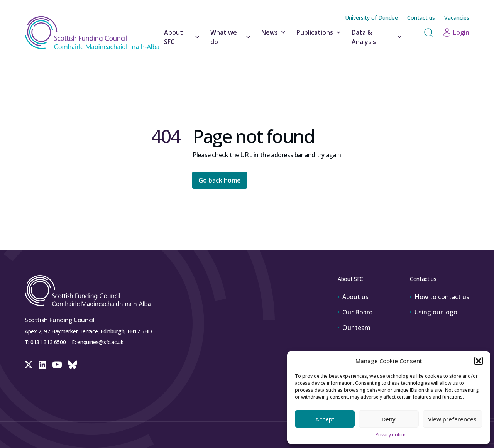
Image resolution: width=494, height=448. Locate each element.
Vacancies (457, 18)
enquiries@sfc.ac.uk (100, 342)
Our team (354, 328)
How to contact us (440, 297)
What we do (231, 37)
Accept (325, 419)
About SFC (183, 37)
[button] (479, 361)
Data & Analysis (377, 37)
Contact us (421, 18)
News (274, 32)
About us (353, 297)
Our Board (355, 312)
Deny (389, 419)
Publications (319, 32)
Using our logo (434, 312)
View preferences (452, 419)
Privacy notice (391, 435)
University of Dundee (371, 18)
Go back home (220, 180)
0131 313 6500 (48, 342)
